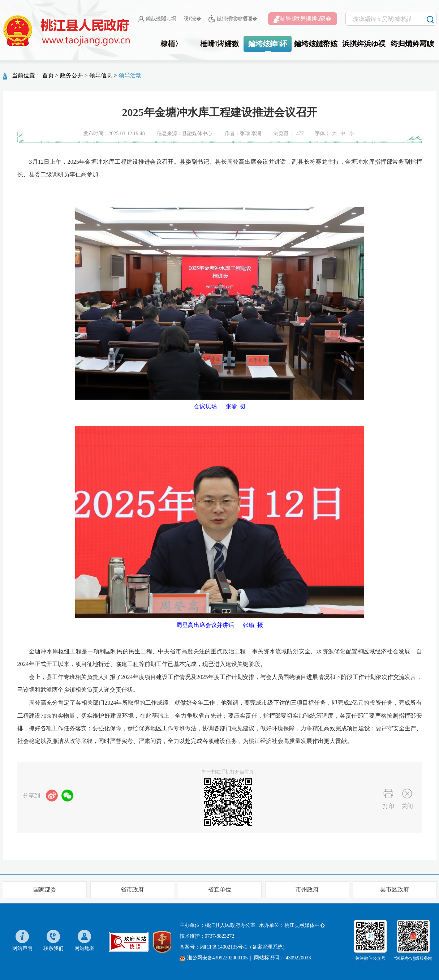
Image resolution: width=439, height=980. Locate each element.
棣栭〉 (171, 44)
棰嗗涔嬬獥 (219, 44)
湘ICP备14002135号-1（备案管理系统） (244, 947)
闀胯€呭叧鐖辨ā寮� (302, 19)
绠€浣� (192, 19)
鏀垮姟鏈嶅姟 (316, 44)
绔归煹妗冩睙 (412, 44)
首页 (48, 75)
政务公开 (72, 75)
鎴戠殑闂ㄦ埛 (157, 19)
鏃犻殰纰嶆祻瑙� (233, 19)
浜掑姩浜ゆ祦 (364, 44)
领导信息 (101, 75)
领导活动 (130, 75)
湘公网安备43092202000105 (214, 958)
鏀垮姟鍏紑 (268, 44)
